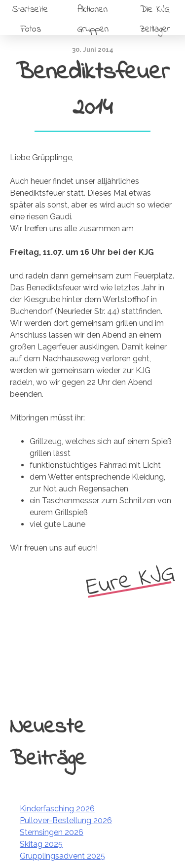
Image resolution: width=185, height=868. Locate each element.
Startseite (30, 10)
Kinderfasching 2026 (57, 809)
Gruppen (93, 29)
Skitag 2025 (41, 844)
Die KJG (155, 10)
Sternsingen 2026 (52, 832)
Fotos (31, 29)
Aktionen (92, 10)
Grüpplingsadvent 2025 (62, 856)
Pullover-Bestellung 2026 (66, 820)
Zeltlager (155, 29)
